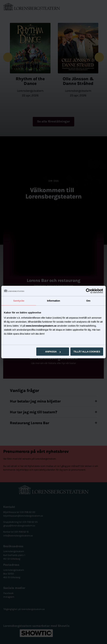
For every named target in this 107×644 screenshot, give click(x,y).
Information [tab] (53, 301)
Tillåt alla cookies (87, 352)
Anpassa (53, 352)
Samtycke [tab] (19, 301)
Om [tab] (88, 301)
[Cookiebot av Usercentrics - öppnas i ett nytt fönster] (89, 291)
